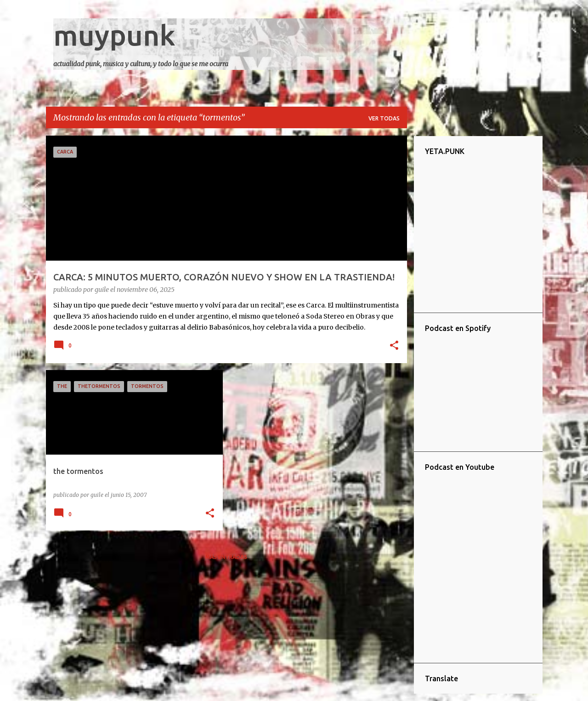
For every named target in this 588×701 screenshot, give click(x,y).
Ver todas (384, 118)
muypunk (114, 35)
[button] (394, 346)
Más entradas (226, 557)
